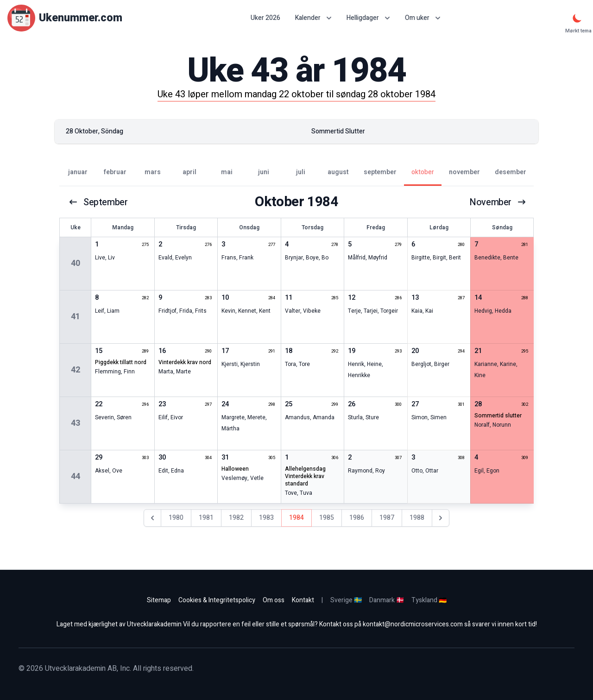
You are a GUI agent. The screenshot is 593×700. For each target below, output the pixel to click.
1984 (296, 518)
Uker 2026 (265, 18)
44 (76, 476)
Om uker (423, 18)
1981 (206, 518)
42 (76, 370)
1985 (327, 518)
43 (76, 423)
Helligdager (368, 18)
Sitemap (159, 600)
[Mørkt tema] (577, 18)
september (98, 202)
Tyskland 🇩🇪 (429, 600)
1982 (236, 518)
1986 (357, 518)
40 (76, 263)
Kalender (313, 18)
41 (76, 317)
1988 (417, 518)
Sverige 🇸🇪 (346, 600)
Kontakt (303, 600)
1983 (266, 518)
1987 (387, 518)
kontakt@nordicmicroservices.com (413, 624)
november (498, 202)
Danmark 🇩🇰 (387, 600)
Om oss (274, 600)
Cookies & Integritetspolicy (217, 600)
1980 (176, 518)
